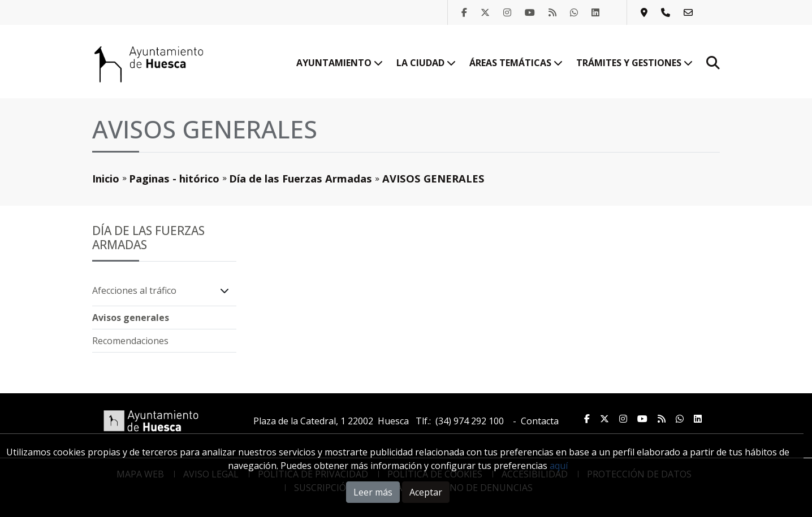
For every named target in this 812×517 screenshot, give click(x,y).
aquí (559, 466)
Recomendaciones (130, 341)
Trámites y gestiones (634, 63)
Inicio (106, 178)
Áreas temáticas (516, 63)
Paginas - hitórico (174, 178)
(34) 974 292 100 (470, 421)
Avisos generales (131, 318)
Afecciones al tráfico (134, 290)
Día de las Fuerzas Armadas (301, 178)
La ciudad (426, 63)
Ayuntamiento (340, 63)
